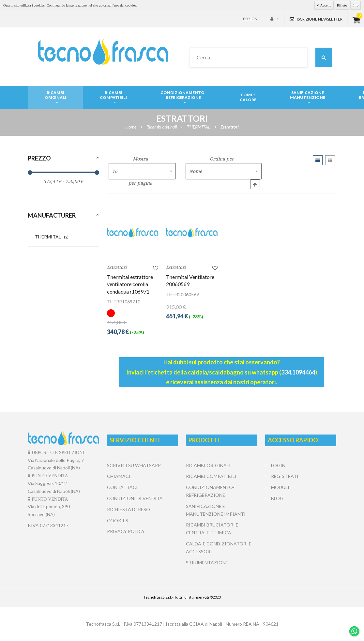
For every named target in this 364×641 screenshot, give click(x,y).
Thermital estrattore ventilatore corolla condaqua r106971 (130, 284)
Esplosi (250, 19)
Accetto (326, 5)
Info (356, 5)
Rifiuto (342, 5)
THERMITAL (52, 237)
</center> (301, 528)
